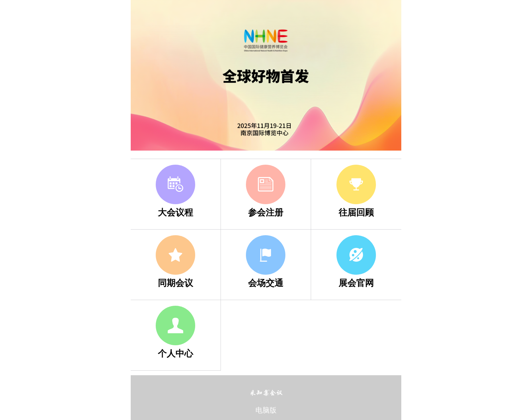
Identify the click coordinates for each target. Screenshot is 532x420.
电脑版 (266, 410)
